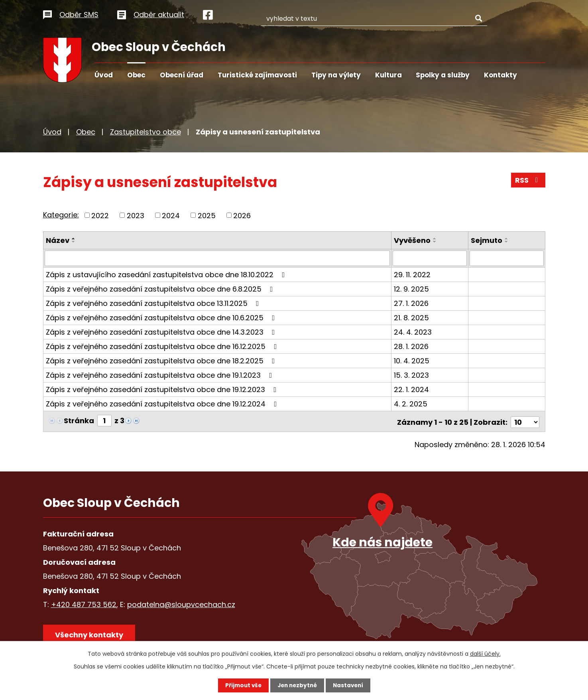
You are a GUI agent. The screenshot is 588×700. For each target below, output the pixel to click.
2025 (207, 215)
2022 (100, 215)
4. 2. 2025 (411, 403)
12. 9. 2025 (412, 289)
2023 (136, 215)
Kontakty (500, 75)
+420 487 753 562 (84, 602)
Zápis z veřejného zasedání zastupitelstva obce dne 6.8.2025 (161, 289)
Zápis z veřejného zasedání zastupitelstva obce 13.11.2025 (154, 303)
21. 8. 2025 (412, 317)
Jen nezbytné (297, 685)
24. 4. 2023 (414, 332)
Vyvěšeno (413, 240)
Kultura (388, 75)
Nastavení (350, 685)
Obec (136, 75)
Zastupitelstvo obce (146, 132)
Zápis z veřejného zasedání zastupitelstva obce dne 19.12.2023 (163, 389)
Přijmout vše (241, 685)
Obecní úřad (182, 75)
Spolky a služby (443, 75)
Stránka (79, 420)
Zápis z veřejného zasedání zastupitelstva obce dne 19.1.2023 (161, 375)
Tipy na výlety (336, 75)
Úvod (104, 75)
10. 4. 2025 (412, 360)
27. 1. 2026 (412, 303)
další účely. (485, 653)
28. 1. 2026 (412, 346)
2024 (171, 215)
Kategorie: (61, 215)
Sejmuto (487, 240)
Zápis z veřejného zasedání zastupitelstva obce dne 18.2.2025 (162, 360)
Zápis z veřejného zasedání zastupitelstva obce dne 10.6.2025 (162, 317)
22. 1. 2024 (412, 389)
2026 (242, 215)
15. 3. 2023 (412, 375)
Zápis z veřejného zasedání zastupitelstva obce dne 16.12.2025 (163, 346)
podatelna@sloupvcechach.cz (181, 602)
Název (58, 240)
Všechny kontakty (91, 634)
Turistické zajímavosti (257, 75)
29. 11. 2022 (413, 274)
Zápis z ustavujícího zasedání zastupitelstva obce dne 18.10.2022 (167, 274)
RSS (528, 181)
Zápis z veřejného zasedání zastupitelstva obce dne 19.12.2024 (163, 403)
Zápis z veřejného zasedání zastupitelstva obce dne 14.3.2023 (162, 332)
